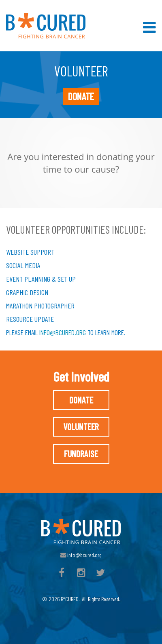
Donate (81, 96)
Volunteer (81, 427)
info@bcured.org (63, 332)
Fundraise (81, 454)
